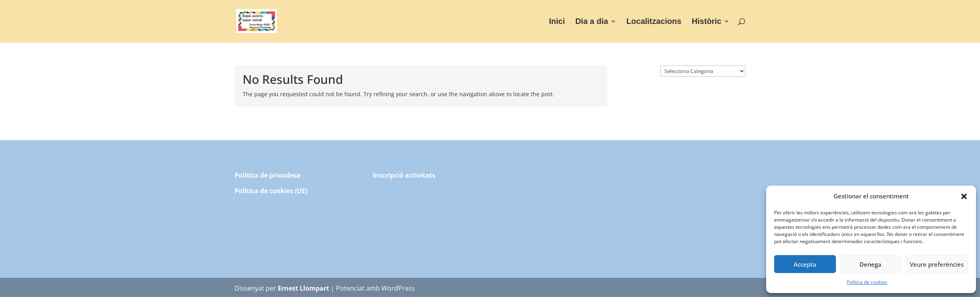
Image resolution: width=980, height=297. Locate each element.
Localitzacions (654, 22)
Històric (707, 22)
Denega (870, 264)
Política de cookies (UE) (271, 191)
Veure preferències (937, 264)
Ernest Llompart (303, 288)
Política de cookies (867, 282)
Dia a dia (592, 22)
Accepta (805, 264)
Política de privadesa (268, 175)
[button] (964, 196)
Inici (557, 22)
